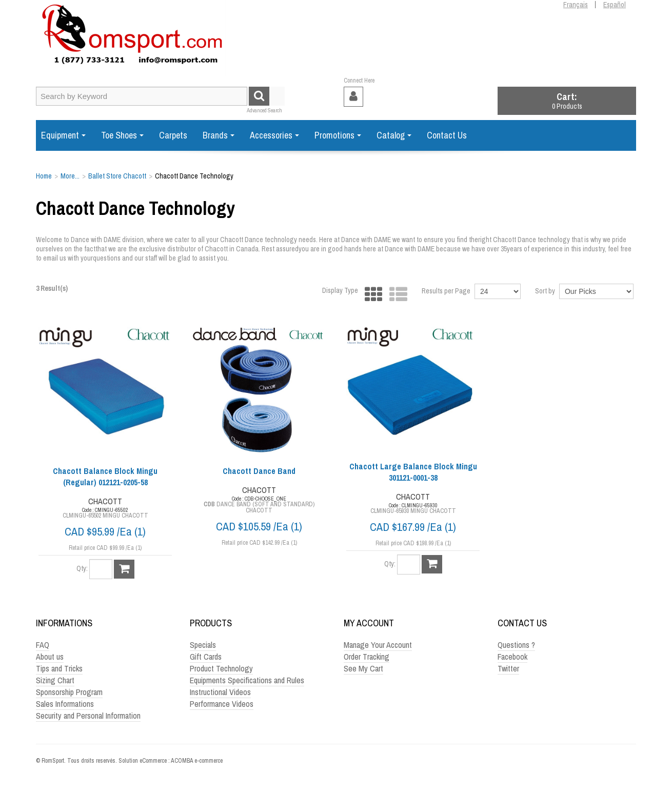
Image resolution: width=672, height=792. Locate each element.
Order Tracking (367, 657)
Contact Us (447, 135)
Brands (219, 135)
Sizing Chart (55, 680)
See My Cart (363, 668)
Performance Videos (222, 704)
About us (50, 657)
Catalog (394, 135)
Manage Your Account (378, 645)
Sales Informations (65, 704)
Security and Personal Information (88, 716)
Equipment (63, 135)
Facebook (512, 657)
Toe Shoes (122, 135)
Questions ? (516, 645)
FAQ (43, 645)
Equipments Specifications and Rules (247, 680)
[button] (567, 101)
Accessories (274, 135)
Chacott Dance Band (259, 471)
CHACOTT (105, 501)
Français (576, 5)
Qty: (82, 568)
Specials (203, 645)
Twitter (508, 668)
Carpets (173, 135)
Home (44, 176)
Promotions (338, 135)
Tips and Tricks (59, 668)
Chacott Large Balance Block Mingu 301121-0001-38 (413, 472)
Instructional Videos (220, 692)
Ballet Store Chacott (117, 176)
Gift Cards (206, 657)
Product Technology (221, 668)
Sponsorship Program (69, 692)
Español (615, 5)
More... (70, 176)
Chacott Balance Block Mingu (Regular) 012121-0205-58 (105, 477)
